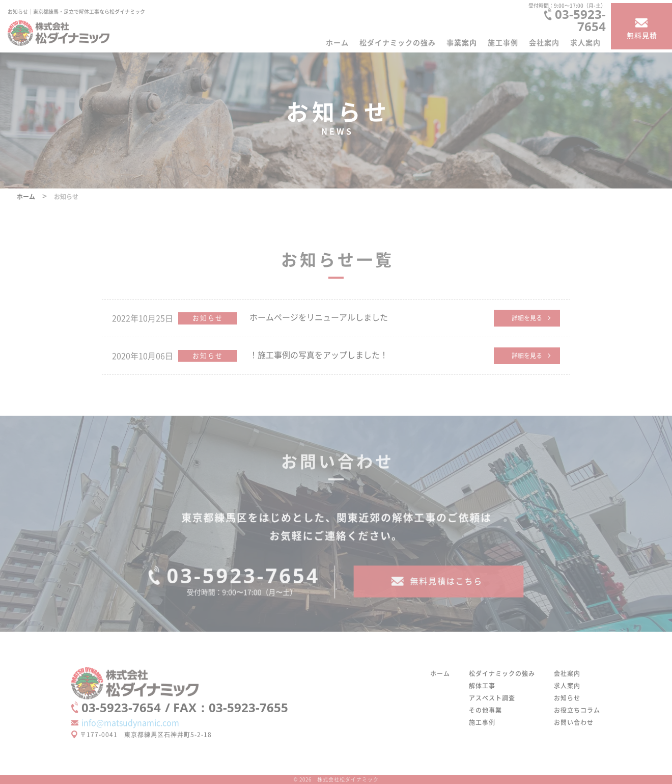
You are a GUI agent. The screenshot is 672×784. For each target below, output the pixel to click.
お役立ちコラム (577, 710)
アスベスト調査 (492, 698)
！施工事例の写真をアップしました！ (319, 355)
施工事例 (503, 42)
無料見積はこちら (446, 587)
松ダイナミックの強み (398, 42)
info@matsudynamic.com (130, 722)
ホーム (337, 42)
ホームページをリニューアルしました (319, 317)
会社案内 (544, 42)
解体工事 (482, 685)
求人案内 (585, 42)
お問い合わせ (574, 722)
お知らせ (208, 318)
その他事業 (485, 710)
